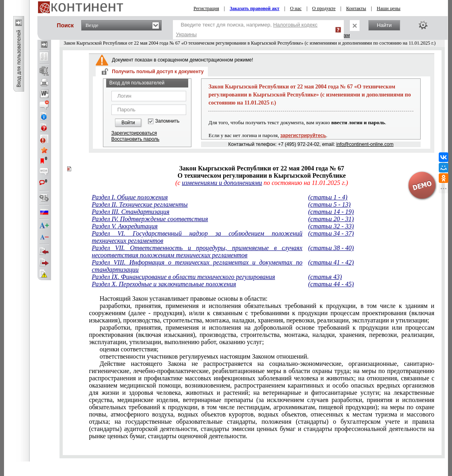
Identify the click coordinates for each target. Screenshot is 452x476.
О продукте (324, 8)
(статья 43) (325, 277)
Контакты (356, 8)
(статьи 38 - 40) (331, 248)
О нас (296, 8)
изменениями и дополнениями (222, 183)
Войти (128, 123)
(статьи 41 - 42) (331, 262)
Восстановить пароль (136, 139)
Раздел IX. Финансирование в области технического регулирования (183, 277)
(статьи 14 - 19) (331, 212)
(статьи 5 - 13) (329, 204)
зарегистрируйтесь (303, 135)
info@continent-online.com (365, 144)
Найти (384, 25)
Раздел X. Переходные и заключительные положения (164, 284)
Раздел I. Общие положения (130, 197)
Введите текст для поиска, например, (247, 30)
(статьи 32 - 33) (331, 226)
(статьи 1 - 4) (328, 197)
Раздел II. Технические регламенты (140, 204)
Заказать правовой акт (255, 8)
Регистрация (206, 8)
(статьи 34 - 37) (331, 233)
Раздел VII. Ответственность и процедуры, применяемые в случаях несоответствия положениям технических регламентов (197, 251)
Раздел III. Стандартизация (130, 212)
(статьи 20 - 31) (331, 219)
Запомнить (167, 121)
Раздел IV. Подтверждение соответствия (150, 219)
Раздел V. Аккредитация (125, 226)
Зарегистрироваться (134, 133)
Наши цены (389, 8)
